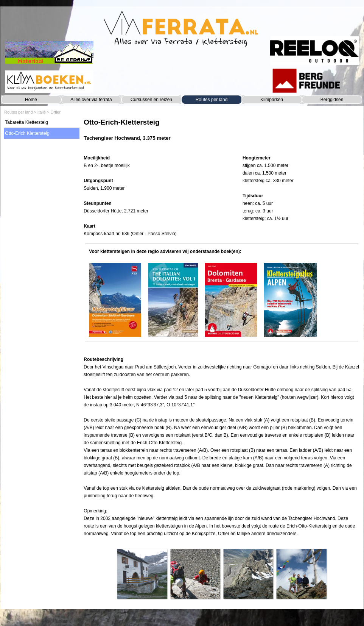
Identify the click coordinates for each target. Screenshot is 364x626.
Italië (42, 112)
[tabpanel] (222, 133)
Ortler (55, 112)
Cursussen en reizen (151, 100)
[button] (142, 574)
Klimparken (272, 100)
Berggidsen (332, 100)
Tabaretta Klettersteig (26, 122)
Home (31, 100)
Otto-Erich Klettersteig (27, 133)
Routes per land (212, 100)
